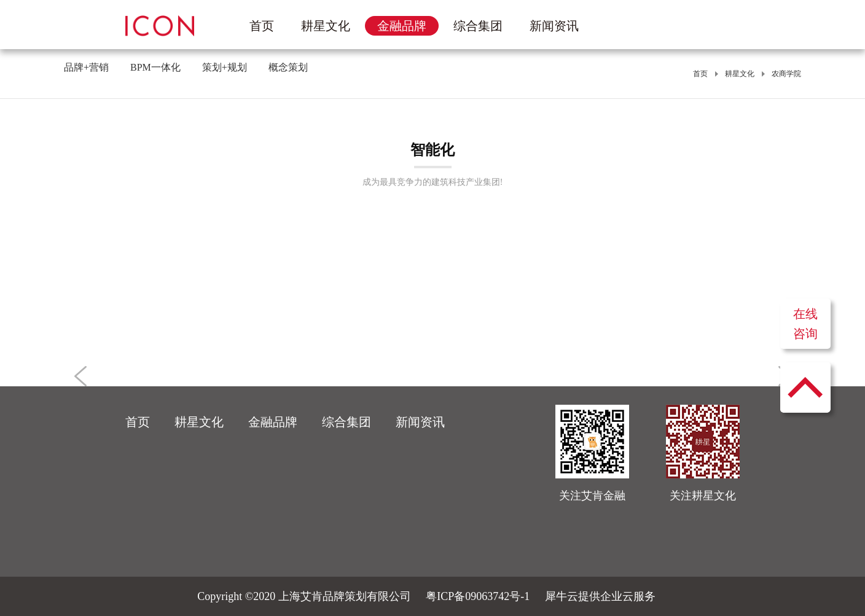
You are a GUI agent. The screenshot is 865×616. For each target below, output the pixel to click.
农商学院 (786, 74)
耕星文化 (740, 74)
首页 (262, 26)
